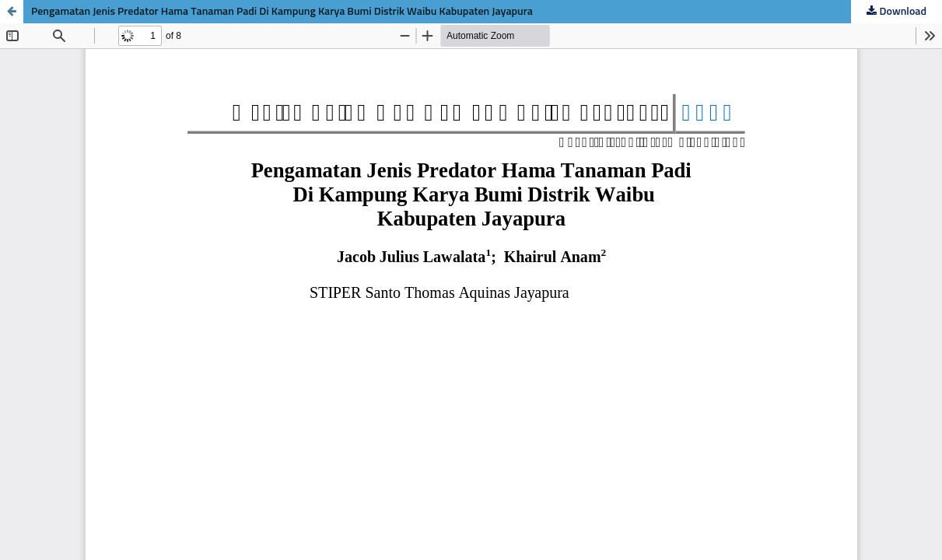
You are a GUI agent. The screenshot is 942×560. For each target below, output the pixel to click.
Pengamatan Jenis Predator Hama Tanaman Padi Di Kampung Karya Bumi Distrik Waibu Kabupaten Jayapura (282, 12)
